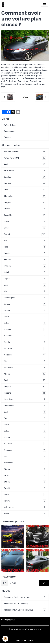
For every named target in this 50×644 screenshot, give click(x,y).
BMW (25, 190)
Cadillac (25, 177)
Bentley (25, 183)
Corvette (25, 215)
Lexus (25, 317)
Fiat (25, 241)
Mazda (25, 342)
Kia (25, 291)
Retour (25, 97)
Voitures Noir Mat (25, 152)
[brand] (4, 4)
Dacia (25, 222)
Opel (25, 380)
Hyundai (25, 266)
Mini (25, 361)
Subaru (25, 482)
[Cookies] (5, 639)
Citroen (25, 209)
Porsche (25, 393)
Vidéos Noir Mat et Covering (25, 604)
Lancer (25, 304)
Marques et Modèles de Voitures (25, 597)
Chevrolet (25, 196)
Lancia (25, 310)
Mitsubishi (25, 368)
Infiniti (25, 272)
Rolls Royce (25, 406)
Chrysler (25, 202)
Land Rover (25, 399)
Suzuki (25, 488)
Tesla (25, 495)
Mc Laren (25, 349)
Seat (25, 418)
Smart (25, 476)
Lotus (25, 323)
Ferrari (25, 234)
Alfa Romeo (25, 171)
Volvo (25, 514)
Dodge (25, 228)
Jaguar (25, 279)
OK (44, 583)
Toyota (25, 501)
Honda (25, 253)
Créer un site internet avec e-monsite (25, 629)
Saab (25, 412)
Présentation (10, 125)
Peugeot (25, 387)
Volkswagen (25, 507)
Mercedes (25, 355)
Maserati (25, 336)
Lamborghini (25, 298)
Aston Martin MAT (25, 158)
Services (8, 137)
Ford (25, 247)
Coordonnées (10, 131)
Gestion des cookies (25, 640)
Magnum (25, 329)
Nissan (25, 374)
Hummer (25, 260)
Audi (25, 164)
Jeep (25, 285)
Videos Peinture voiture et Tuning (25, 610)
